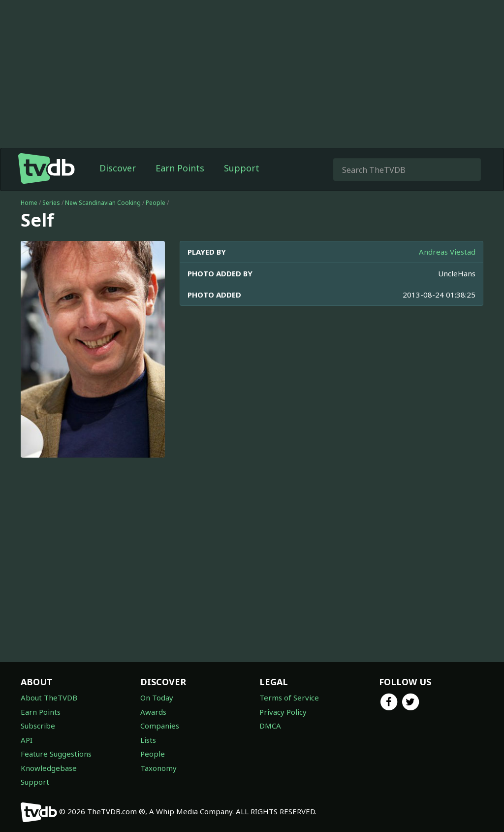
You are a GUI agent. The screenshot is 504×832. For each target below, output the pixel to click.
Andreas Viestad (447, 252)
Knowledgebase (49, 768)
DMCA (270, 726)
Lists (148, 740)
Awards (153, 712)
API (27, 740)
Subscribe (38, 726)
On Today (157, 698)
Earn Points (180, 168)
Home (29, 203)
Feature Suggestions (56, 754)
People (156, 203)
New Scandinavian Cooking (103, 203)
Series (51, 203)
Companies (160, 726)
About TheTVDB (49, 698)
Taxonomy (158, 768)
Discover (118, 168)
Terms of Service (289, 698)
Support (242, 168)
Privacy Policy (283, 712)
